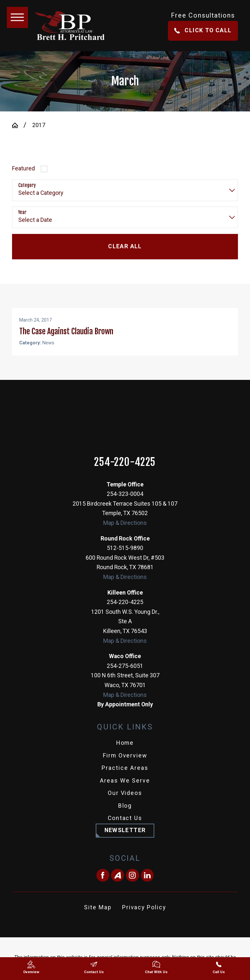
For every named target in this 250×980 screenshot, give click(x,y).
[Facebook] (103, 883)
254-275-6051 (125, 673)
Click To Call (203, 30)
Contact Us (125, 826)
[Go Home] (18, 125)
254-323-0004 (125, 501)
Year (22, 212)
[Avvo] (118, 883)
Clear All (125, 246)
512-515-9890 (125, 555)
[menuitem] (125, 751)
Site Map (98, 915)
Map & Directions (125, 530)
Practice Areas (125, 775)
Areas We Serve (125, 788)
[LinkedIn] (147, 883)
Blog (125, 813)
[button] (17, 17)
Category (27, 185)
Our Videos (125, 800)
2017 (39, 125)
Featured (23, 168)
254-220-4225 (125, 470)
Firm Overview (125, 763)
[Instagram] (132, 883)
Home (125, 750)
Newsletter (125, 838)
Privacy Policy (144, 915)
